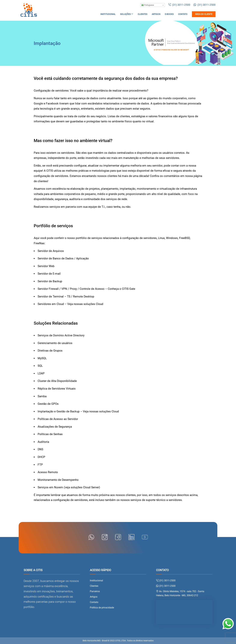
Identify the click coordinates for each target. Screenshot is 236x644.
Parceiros (95, 591)
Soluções (127, 14)
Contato (183, 14)
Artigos (156, 14)
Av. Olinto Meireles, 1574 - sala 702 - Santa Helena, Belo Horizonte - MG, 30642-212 (180, 593)
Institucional (108, 14)
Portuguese (148, 5)
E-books (169, 14)
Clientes (142, 14)
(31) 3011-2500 (179, 5)
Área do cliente (204, 14)
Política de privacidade (102, 608)
